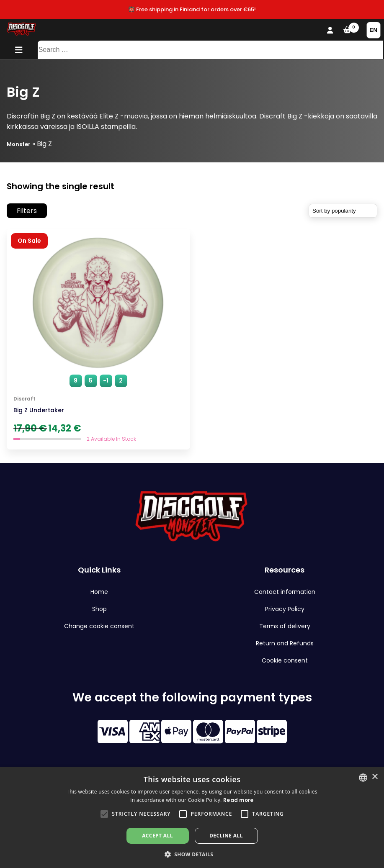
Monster (19, 144)
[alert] (192, 818)
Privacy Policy (285, 609)
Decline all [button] (226, 836)
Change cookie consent (99, 626)
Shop (99, 609)
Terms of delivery (285, 626)
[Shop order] (343, 211)
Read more (238, 800)
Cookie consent (285, 660)
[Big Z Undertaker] (98, 339)
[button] (104, 814)
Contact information (285, 592)
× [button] (375, 777)
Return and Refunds (285, 643)
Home (99, 592)
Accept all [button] (157, 836)
